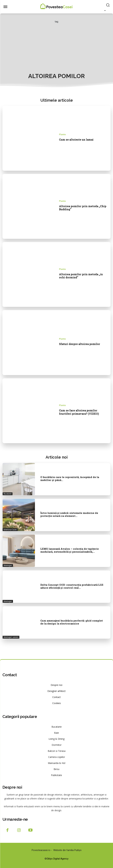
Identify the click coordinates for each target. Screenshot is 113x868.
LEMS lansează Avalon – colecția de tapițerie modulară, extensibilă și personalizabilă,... (70, 550)
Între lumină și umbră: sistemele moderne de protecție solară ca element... (69, 514)
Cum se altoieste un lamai (76, 140)
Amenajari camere (11, 637)
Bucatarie (8, 494)
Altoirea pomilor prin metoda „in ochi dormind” (81, 276)
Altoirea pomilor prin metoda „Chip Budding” (83, 208)
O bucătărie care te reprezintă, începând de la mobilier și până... (70, 479)
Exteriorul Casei (10, 530)
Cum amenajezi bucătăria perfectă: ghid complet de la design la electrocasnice (72, 622)
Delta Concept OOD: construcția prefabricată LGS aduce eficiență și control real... (72, 586)
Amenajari (8, 565)
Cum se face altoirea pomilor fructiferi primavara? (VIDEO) (79, 412)
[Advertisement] (56, 48)
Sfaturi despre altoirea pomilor (80, 344)
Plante (62, 134)
